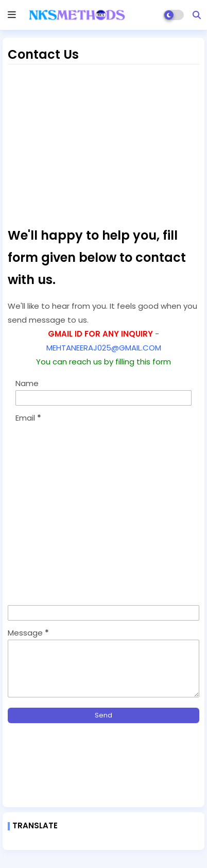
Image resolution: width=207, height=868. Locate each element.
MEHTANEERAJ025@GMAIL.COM (104, 348)
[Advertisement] (104, 144)
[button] (197, 15)
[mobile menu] (12, 15)
